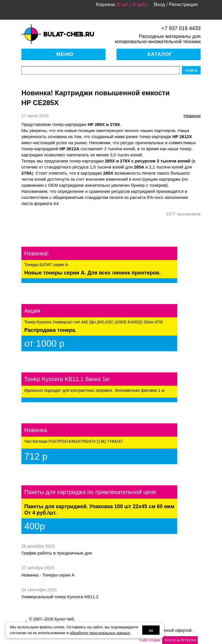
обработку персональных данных (100, 633)
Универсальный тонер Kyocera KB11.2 (60, 597)
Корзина (105, 4)
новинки (192, 116)
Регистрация (183, 4)
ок (151, 630)
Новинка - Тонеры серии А (48, 575)
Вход (159, 4)
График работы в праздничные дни (57, 553)
